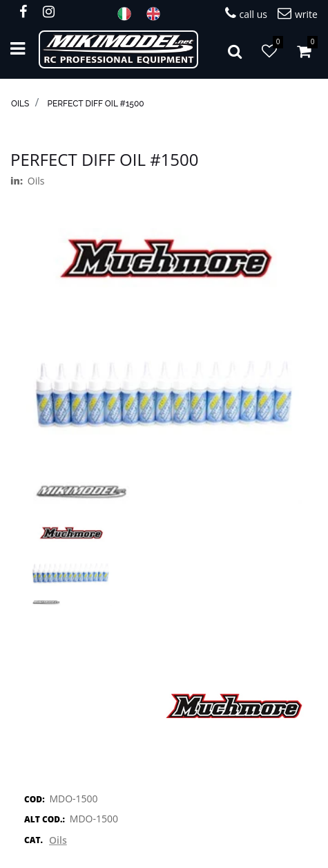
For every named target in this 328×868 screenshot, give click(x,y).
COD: (35, 799)
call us (246, 13)
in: (17, 181)
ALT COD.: (45, 819)
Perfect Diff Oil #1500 (95, 104)
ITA (128, 14)
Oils (20, 104)
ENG (157, 14)
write (298, 13)
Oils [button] (58, 840)
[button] (235, 50)
